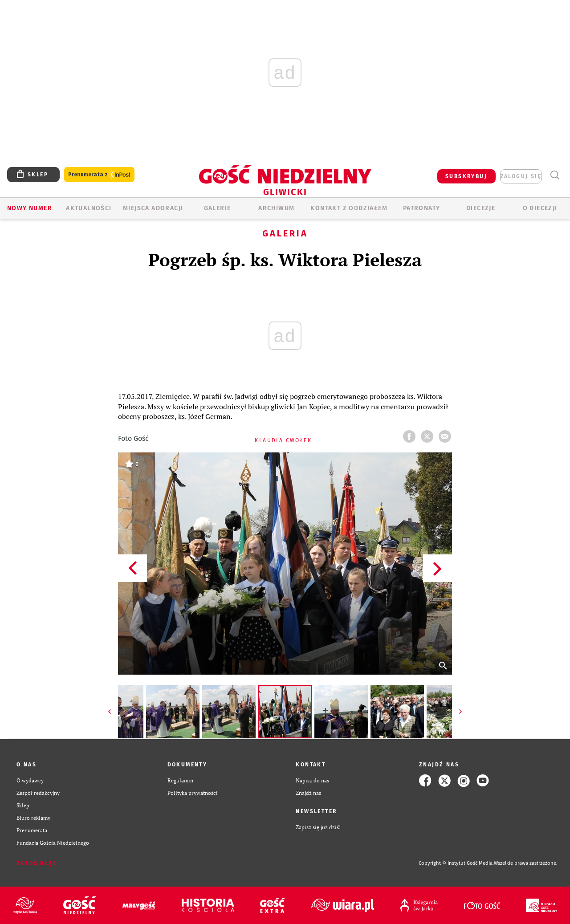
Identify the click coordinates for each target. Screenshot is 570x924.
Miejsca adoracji (153, 208)
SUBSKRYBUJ (466, 176)
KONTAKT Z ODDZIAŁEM (349, 208)
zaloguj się (521, 176)
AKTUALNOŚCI (89, 208)
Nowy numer (30, 208)
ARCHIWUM (276, 208)
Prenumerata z (99, 175)
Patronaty (422, 208)
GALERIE (218, 208)
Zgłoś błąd (37, 863)
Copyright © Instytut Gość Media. (456, 863)
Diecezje (481, 208)
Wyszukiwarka (555, 175)
